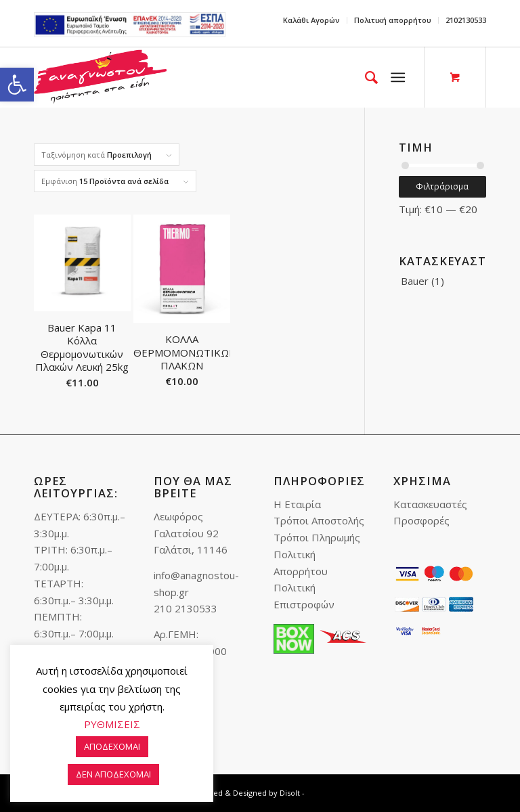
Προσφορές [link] (421, 520)
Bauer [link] (415, 281)
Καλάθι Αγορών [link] (311, 20)
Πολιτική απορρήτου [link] (393, 20)
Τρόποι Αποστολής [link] (319, 520)
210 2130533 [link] (186, 608)
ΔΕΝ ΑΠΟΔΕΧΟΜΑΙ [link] (113, 774)
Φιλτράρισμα (442, 186)
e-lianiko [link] (130, 25)
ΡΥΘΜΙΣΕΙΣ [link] (112, 724)
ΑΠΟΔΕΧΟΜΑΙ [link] (112, 746)
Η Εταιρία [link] (297, 504)
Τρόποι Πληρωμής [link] (317, 537)
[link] (17, 85)
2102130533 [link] (466, 20)
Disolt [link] (290, 793)
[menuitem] (312, 20)
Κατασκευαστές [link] (430, 504)
